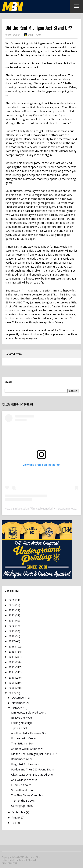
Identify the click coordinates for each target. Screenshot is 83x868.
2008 (12, 688)
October (17, 708)
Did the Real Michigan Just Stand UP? (34, 754)
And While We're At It (24, 780)
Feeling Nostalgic (22, 723)
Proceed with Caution (24, 738)
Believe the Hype (22, 718)
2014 (12, 657)
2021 (12, 620)
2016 (12, 646)
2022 (12, 615)
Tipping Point (19, 728)
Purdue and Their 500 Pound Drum (33, 769)
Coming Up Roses (22, 806)
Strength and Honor (23, 790)
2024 (12, 605)
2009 (12, 683)
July (14, 823)
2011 (12, 672)
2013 (12, 662)
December (19, 697)
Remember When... (23, 759)
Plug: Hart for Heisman (25, 764)
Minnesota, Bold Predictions (29, 712)
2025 (12, 600)
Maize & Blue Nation (17, 509)
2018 (12, 636)
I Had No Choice (21, 785)
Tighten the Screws (23, 801)
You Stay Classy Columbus (27, 795)
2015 (12, 652)
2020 (12, 626)
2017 (12, 641)
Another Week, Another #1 (28, 749)
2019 (12, 631)
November (19, 703)
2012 (12, 667)
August (16, 817)
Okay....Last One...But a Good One (32, 775)
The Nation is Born (23, 743)
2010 (12, 678)
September (19, 812)
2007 (12, 693)
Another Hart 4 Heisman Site (29, 733)
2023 (12, 610)
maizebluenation (43, 509)
